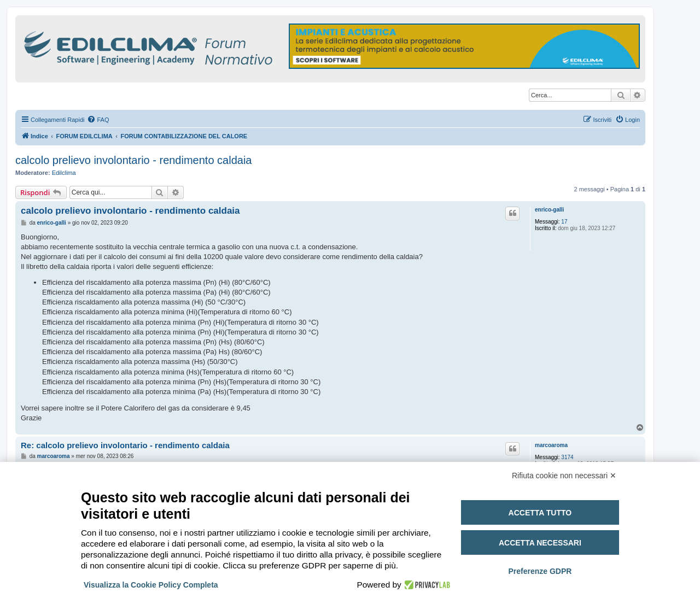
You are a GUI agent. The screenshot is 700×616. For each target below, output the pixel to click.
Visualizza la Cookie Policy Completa (151, 585)
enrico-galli (549, 210)
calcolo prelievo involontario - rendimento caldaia (133, 160)
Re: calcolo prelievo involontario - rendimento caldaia (125, 445)
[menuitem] (98, 120)
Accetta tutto (540, 513)
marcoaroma (551, 445)
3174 (567, 457)
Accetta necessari (540, 543)
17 (564, 222)
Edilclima (64, 173)
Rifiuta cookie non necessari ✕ (564, 476)
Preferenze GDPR (540, 571)
